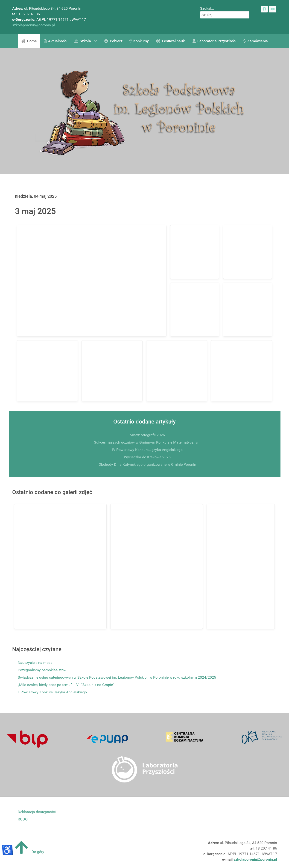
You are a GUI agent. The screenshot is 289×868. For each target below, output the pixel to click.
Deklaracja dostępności (37, 812)
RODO (23, 819)
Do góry (28, 852)
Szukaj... (207, 8)
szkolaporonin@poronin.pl (34, 25)
